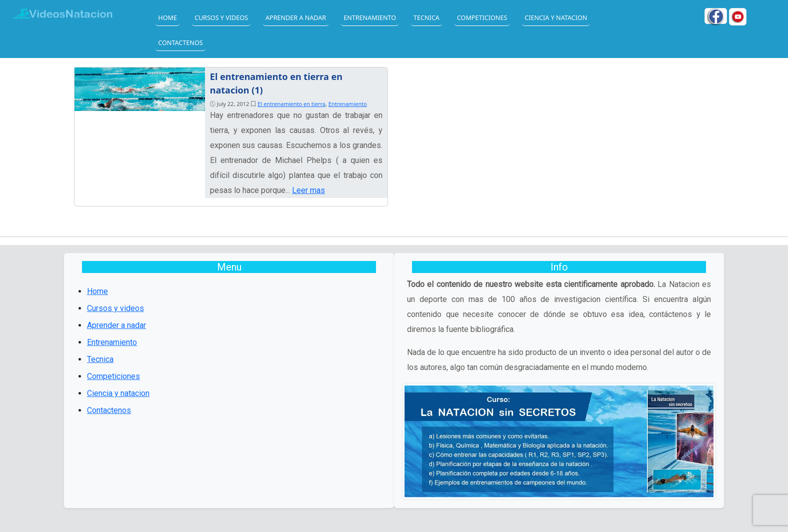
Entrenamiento (370, 18)
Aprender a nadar (296, 18)
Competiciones (482, 18)
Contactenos (180, 43)
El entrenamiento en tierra (291, 104)
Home (167, 18)
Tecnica (426, 18)
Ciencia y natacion (556, 18)
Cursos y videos (221, 18)
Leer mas (308, 190)
